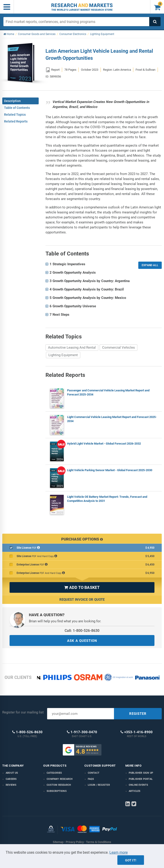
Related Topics (15, 115)
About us (12, 773)
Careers (11, 779)
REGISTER (138, 714)
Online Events (139, 785)
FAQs (91, 779)
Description (12, 101)
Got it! (131, 860)
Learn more (119, 852)
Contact (94, 773)
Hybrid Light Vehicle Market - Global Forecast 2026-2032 (104, 444)
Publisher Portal (141, 779)
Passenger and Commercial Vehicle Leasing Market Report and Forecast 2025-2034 (108, 392)
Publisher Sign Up (141, 773)
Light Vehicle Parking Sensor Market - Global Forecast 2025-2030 (110, 470)
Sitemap (58, 842)
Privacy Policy (75, 842)
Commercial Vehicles (119, 348)
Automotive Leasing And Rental (72, 348)
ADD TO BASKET (82, 587)
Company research (60, 779)
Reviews (11, 785)
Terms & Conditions (99, 842)
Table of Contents (17, 108)
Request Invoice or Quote (82, 600)
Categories (54, 773)
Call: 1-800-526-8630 (82, 631)
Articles (135, 791)
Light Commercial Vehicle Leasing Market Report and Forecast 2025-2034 (112, 419)
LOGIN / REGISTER (99, 785)
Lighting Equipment (63, 355)
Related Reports (16, 121)
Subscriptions (57, 791)
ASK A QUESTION (82, 641)
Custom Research (59, 785)
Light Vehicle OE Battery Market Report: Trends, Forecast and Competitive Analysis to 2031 (107, 499)
